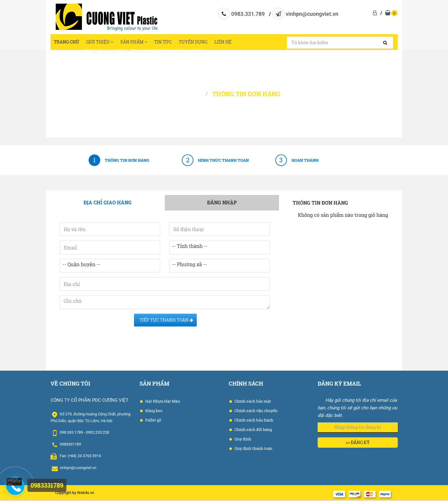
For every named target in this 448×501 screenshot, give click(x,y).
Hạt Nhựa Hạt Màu (162, 402)
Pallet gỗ (153, 421)
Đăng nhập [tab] (222, 204)
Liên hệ (260, 43)
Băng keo (153, 412)
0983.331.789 (248, 14)
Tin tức (188, 43)
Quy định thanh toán (253, 450)
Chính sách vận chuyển (256, 412)
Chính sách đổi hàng (253, 431)
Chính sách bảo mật (252, 402)
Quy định (242, 440)
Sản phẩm (152, 43)
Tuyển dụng (224, 43)
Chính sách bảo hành (253, 421)
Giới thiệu (110, 43)
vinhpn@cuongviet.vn (312, 14)
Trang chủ (70, 43)
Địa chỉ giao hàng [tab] (108, 204)
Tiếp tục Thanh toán (165, 321)
